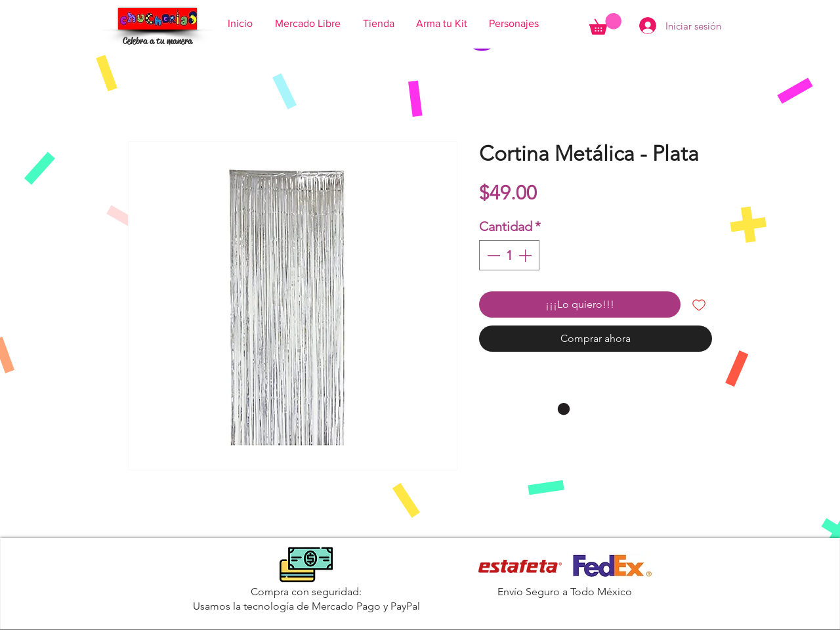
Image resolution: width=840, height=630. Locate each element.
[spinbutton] (509, 255)
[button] (605, 24)
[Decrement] (492, 255)
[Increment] (526, 255)
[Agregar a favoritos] (699, 304)
